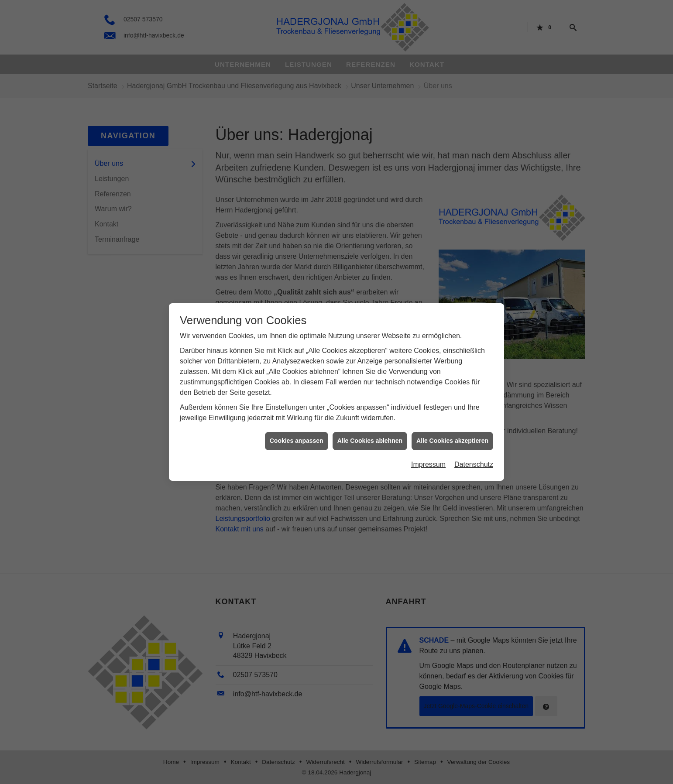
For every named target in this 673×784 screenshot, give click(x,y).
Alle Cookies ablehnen (370, 435)
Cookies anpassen (297, 435)
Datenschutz (474, 458)
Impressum (428, 458)
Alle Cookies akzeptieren (452, 435)
